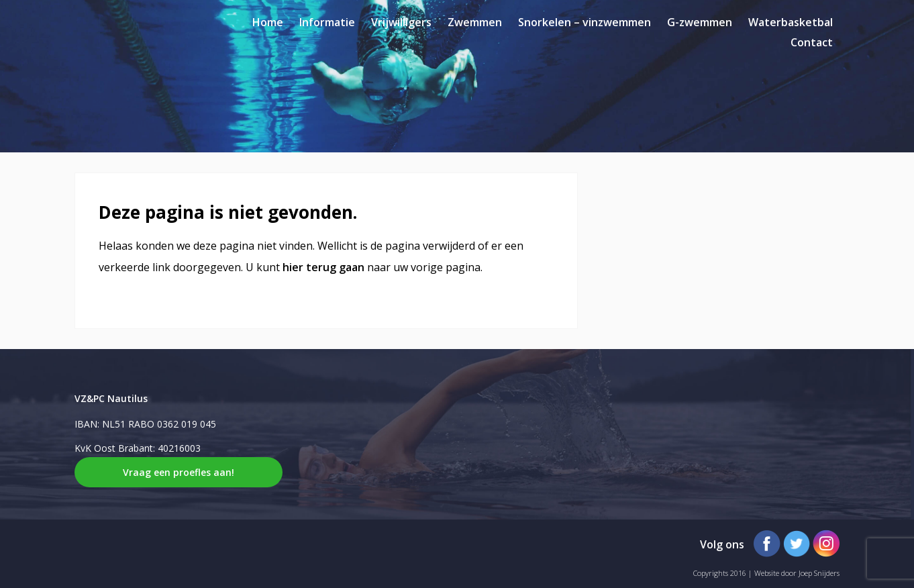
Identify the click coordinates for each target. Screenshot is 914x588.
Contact (812, 42)
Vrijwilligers (401, 22)
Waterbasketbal (791, 22)
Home (268, 22)
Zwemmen (475, 22)
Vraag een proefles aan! (179, 472)
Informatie (327, 22)
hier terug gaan (323, 267)
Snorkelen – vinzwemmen (585, 22)
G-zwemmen (700, 22)
